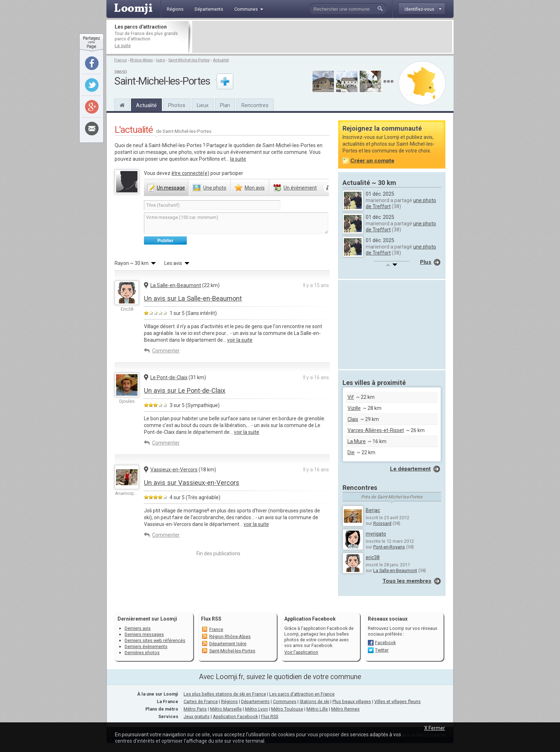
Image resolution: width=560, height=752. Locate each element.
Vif (351, 397)
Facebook (385, 643)
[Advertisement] (322, 37)
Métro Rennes (345, 709)
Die (351, 452)
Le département (410, 469)
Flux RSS (211, 619)
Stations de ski (314, 701)
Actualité (221, 60)
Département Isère (228, 644)
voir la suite (240, 340)
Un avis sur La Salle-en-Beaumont (193, 298)
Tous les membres (407, 581)
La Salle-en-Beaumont (176, 285)
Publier (165, 240)
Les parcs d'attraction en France (302, 694)
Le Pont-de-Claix (169, 377)
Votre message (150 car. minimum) (236, 223)
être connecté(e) (190, 173)
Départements (255, 701)
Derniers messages (144, 634)
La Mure (357, 441)
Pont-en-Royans (389, 547)
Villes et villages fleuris (397, 701)
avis (255, 188)
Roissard (382, 523)
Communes (285, 701)
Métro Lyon (256, 709)
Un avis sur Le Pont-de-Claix (185, 390)
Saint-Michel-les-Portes (189, 60)
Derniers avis (138, 628)
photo (215, 188)
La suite (123, 46)
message (171, 188)
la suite (238, 159)
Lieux (203, 105)
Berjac (373, 510)
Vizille (354, 408)
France (121, 60)
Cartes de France (201, 701)
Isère (161, 60)
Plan (225, 105)
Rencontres (255, 105)
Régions (229, 701)
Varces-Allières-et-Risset (376, 430)
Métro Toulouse (287, 709)
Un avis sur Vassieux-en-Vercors (192, 483)
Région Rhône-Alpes (230, 636)
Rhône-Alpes (141, 60)
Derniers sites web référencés (155, 640)
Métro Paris (195, 709)
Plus (426, 262)
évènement (300, 188)
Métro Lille (317, 709)
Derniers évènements (146, 646)
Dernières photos (142, 653)
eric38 (373, 557)
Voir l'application (301, 652)
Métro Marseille (226, 709)
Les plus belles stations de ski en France (225, 694)
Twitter (382, 650)
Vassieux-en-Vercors (174, 470)
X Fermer (435, 728)
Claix (353, 419)
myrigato (376, 534)
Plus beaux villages (352, 701)
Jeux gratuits (197, 716)
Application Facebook (235, 716)
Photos (177, 105)
